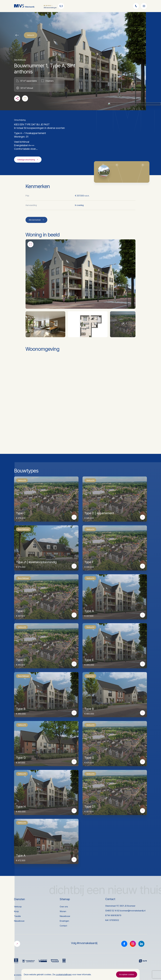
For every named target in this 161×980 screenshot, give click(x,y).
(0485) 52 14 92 (112, 911)
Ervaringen (64, 921)
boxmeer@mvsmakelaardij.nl (133, 911)
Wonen (63, 911)
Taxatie (17, 916)
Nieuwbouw (19, 921)
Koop (16, 911)
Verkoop (18, 907)
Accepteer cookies (127, 974)
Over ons (64, 907)
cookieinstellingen (64, 974)
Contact (63, 926)
